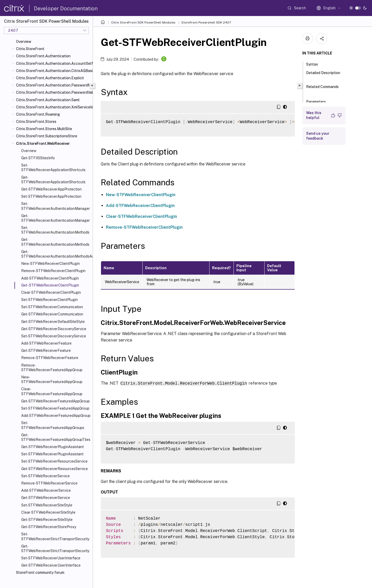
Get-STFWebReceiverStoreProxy (49, 527)
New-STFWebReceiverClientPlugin (51, 264)
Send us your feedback (318, 136)
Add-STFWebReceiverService (46, 490)
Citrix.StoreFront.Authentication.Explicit (50, 78)
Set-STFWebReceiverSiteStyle (47, 505)
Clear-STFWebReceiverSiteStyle (48, 512)
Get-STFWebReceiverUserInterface (51, 565)
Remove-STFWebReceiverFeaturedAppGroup (52, 368)
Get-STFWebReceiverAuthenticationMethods (55, 242)
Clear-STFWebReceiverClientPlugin (51, 292)
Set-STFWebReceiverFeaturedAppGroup (55, 408)
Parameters (319, 101)
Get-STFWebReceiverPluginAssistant (52, 447)
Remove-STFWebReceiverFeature (50, 358)
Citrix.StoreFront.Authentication (43, 56)
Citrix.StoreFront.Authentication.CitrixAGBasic (53, 71)
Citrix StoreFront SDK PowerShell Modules (143, 22)
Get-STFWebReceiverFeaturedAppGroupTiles (56, 437)
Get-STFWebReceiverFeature (46, 351)
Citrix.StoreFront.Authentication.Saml (48, 100)
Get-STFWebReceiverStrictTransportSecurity (55, 549)
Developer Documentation (66, 9)
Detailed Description (323, 75)
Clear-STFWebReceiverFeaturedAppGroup (52, 391)
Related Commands (322, 89)
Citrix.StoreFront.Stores (36, 122)
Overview (24, 42)
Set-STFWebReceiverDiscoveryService (54, 336)
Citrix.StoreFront (30, 49)
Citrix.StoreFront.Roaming (38, 114)
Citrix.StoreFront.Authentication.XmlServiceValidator (53, 107)
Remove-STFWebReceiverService (49, 483)
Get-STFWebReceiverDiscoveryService (54, 329)
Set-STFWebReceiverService (45, 476)
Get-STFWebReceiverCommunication (52, 314)
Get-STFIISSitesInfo (38, 158)
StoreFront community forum (40, 573)
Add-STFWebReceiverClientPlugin (50, 278)
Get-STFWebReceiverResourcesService (55, 469)
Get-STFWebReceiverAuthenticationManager (56, 218)
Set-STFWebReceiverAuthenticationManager (56, 206)
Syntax (315, 64)
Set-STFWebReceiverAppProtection (51, 196)
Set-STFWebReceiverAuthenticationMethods (55, 230)
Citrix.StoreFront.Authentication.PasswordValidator (53, 92)
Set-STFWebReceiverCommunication (52, 307)
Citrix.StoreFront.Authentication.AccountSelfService (53, 63)
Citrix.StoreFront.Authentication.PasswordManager (53, 85)
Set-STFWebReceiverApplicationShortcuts (53, 168)
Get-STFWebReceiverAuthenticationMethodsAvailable (56, 254)
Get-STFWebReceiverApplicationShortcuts (53, 180)
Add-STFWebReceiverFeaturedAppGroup (56, 416)
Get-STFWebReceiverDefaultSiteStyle (53, 322)
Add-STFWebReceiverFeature (46, 343)
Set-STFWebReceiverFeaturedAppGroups (53, 425)
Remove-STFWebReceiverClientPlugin (53, 271)
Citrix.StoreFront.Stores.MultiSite (44, 129)
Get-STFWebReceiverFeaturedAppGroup (55, 401)
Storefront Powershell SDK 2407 (206, 22)
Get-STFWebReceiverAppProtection (51, 189)
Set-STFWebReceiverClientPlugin (49, 300)
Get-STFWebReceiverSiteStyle (47, 520)
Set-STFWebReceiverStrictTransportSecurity (55, 536)
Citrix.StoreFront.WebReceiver (43, 144)
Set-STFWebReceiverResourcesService (54, 461)
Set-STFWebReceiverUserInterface (51, 558)
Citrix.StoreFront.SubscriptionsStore (47, 136)
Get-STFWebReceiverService (46, 498)
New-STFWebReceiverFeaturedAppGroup (52, 379)
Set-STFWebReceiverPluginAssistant (52, 454)
